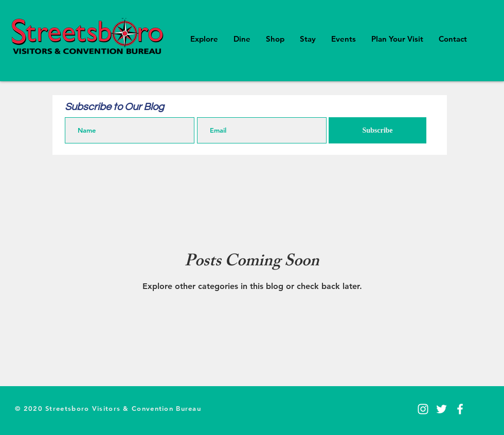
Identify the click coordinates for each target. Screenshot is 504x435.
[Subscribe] (377, 130)
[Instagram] (423, 409)
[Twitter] (442, 409)
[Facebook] (460, 409)
